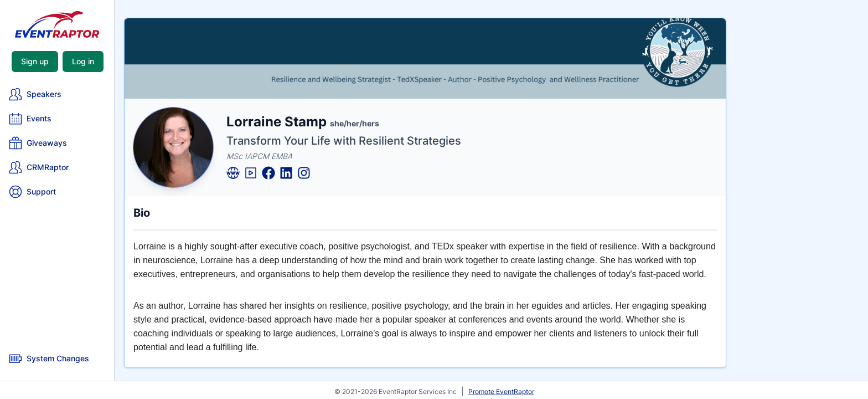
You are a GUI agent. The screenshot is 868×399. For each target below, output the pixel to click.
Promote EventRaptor (501, 392)
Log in (83, 61)
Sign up (35, 61)
